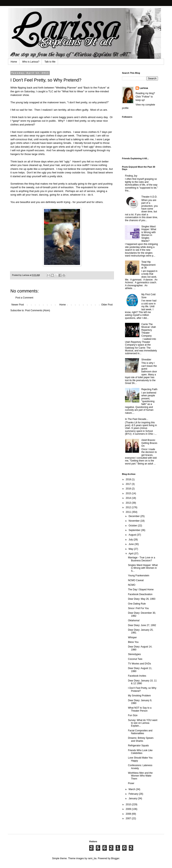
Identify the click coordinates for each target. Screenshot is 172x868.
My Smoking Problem (139, 696)
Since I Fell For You (138, 608)
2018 (129, 479)
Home (14, 62)
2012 (129, 507)
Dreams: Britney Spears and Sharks (141, 739)
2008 (129, 814)
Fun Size (133, 715)
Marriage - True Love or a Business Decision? (141, 559)
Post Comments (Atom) (37, 310)
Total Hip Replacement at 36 (148, 265)
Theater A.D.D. (149, 197)
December (134, 516)
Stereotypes (134, 654)
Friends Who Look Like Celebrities (140, 752)
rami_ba (92, 858)
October (133, 526)
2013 (129, 503)
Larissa (144, 88)
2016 (129, 489)
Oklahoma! (134, 620)
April (131, 554)
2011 (129, 512)
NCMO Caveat (136, 580)
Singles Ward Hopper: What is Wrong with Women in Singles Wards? (149, 234)
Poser (131, 783)
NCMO (132, 585)
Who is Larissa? (31, 62)
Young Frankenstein (139, 576)
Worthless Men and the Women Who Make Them (140, 776)
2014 (129, 498)
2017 (129, 484)
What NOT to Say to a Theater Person (140, 709)
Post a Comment (24, 298)
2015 (129, 493)
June (131, 544)
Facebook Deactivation (140, 594)
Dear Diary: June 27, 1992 (142, 625)
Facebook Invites (137, 676)
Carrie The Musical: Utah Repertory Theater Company (149, 330)
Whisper (132, 637)
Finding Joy (131, 176)
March (132, 789)
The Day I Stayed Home (141, 590)
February (134, 794)
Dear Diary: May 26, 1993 (142, 599)
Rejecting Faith (149, 389)
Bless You (133, 642)
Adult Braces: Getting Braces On (149, 443)
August (133, 535)
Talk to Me (50, 62)
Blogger (115, 858)
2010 (129, 804)
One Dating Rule (137, 604)
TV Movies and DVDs (139, 664)
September (135, 530)
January (133, 798)
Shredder (146, 360)
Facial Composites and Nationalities (140, 732)
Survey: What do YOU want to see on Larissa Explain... (143, 723)
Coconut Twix (135, 659)
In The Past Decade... (137, 419)
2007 (129, 818)
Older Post (107, 305)
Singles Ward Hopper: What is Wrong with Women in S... (143, 568)
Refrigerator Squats (138, 746)
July (131, 540)
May (131, 549)
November (134, 521)
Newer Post (18, 305)
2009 (129, 809)
